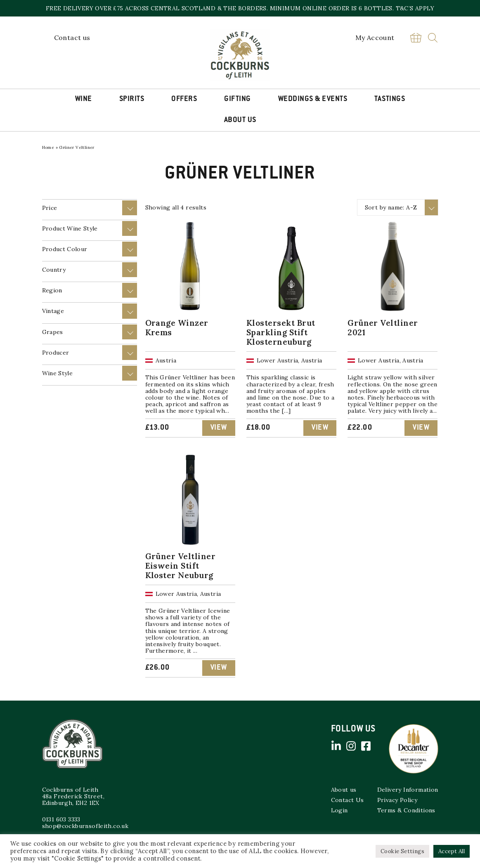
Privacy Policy (397, 800)
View (219, 428)
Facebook (366, 746)
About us (344, 790)
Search (433, 38)
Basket (416, 38)
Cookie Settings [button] (402, 851)
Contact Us (348, 800)
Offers (184, 99)
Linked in (336, 746)
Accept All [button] (452, 851)
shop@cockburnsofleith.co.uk (85, 826)
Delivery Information (408, 790)
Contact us (72, 38)
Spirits (132, 99)
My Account (375, 38)
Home (48, 147)
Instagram (351, 746)
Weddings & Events (313, 99)
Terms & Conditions (406, 810)
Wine (84, 99)
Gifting (238, 99)
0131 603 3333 (61, 819)
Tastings (390, 99)
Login (339, 810)
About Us (240, 120)
